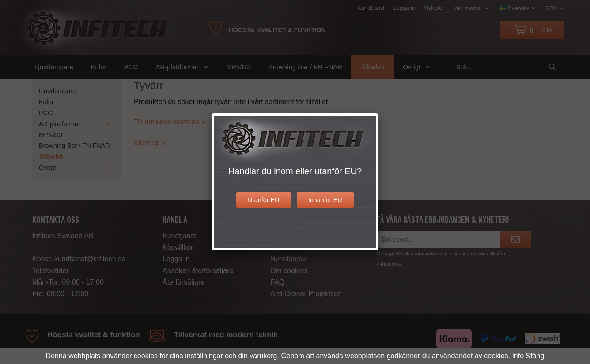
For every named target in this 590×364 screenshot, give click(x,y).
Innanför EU (325, 200)
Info (518, 356)
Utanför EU (263, 200)
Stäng (535, 356)
